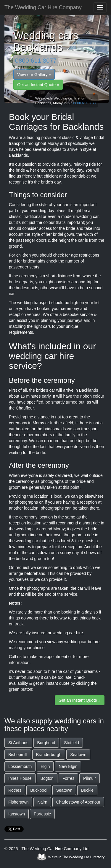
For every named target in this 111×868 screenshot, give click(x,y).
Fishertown (18, 802)
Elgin (45, 766)
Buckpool (39, 790)
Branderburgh (49, 755)
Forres (68, 778)
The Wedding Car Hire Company (43, 7)
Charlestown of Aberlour (78, 802)
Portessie (42, 814)
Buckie (87, 790)
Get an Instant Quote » (38, 85)
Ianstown (17, 814)
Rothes (15, 790)
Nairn (42, 802)
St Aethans (18, 743)
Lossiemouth (20, 766)
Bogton (47, 778)
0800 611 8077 (36, 60)
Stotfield (71, 743)
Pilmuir (90, 778)
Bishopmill (18, 755)
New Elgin (68, 766)
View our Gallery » (34, 75)
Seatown (78, 755)
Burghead (46, 743)
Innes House (20, 778)
